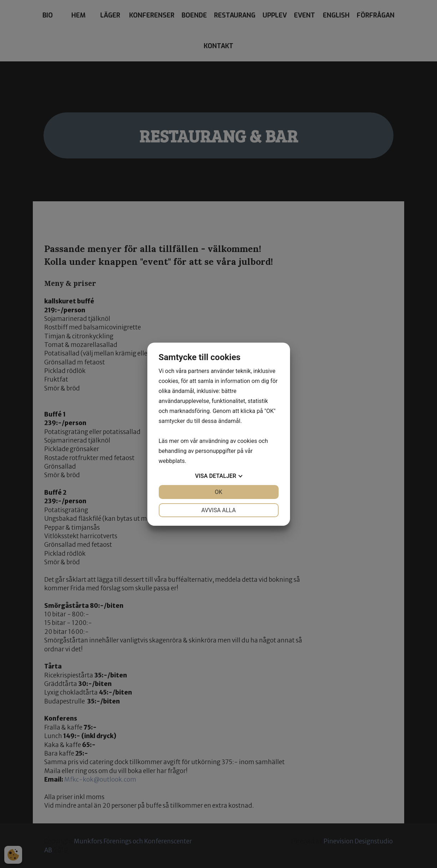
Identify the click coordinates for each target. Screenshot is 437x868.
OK (218, 492)
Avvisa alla (218, 510)
